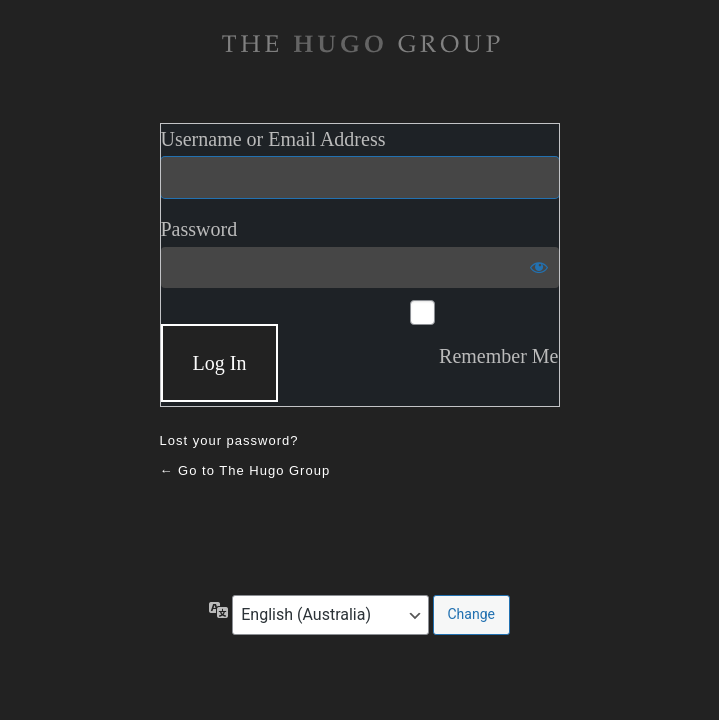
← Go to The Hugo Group (245, 470)
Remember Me (498, 356)
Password (199, 229)
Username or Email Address (273, 139)
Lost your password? (229, 440)
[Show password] (539, 267)
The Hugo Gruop (360, 44)
